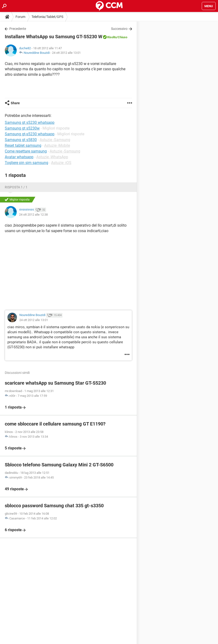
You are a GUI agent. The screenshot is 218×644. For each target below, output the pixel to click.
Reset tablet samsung (23, 145)
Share (15, 103)
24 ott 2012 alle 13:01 (66, 53)
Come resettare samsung (26, 151)
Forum (20, 17)
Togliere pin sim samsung (27, 163)
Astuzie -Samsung (55, 140)
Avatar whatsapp (19, 157)
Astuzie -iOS (61, 163)
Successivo (119, 29)
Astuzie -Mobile (57, 145)
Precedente (18, 29)
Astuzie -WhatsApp (52, 157)
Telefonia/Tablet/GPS (47, 17)
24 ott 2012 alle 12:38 (33, 215)
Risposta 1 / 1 (16, 187)
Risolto (112, 37)
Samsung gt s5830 (21, 140)
